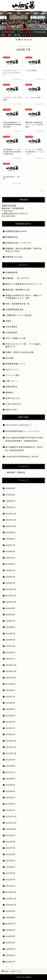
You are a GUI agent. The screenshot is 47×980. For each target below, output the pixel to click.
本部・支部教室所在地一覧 (17, 304)
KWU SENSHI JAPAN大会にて (18, 425)
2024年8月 (10, 615)
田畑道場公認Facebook (16, 231)
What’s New (11, 409)
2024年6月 (10, 627)
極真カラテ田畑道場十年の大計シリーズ (23, 284)
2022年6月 (10, 779)
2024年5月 (10, 633)
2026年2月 (10, 501)
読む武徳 (9, 358)
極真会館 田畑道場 (16, 472)
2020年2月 (10, 955)
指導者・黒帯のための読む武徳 (19, 352)
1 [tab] (16, 40)
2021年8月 (10, 842)
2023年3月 (10, 722)
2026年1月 (10, 507)
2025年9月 (10, 532)
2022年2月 (10, 804)
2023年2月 (10, 728)
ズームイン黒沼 (12, 375)
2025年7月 (10, 545)
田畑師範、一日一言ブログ (17, 278)
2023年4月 (10, 716)
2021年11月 (11, 823)
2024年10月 (11, 602)
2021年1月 (10, 886)
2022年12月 (11, 741)
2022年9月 (10, 760)
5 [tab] (28, 40)
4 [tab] (25, 40)
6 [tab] (31, 40)
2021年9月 (10, 835)
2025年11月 (11, 520)
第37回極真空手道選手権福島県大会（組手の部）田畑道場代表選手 (24, 449)
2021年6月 (10, 854)
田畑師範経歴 (11, 272)
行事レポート (11, 381)
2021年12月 (11, 816)
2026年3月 (10, 495)
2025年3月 (10, 570)
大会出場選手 (11, 327)
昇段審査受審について (15, 364)
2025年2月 (10, 577)
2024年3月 (10, 646)
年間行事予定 (11, 387)
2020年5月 (10, 936)
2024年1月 (10, 659)
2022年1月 (10, 810)
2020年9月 (10, 911)
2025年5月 (10, 558)
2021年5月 (10, 861)
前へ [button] (3, 23)
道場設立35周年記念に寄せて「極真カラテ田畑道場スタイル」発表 (24, 297)
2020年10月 (11, 905)
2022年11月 (11, 747)
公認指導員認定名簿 (14, 309)
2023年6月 (10, 703)
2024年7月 (10, 621)
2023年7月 (10, 697)
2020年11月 (11, 898)
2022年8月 (10, 766)
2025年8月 (10, 539)
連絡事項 (9, 392)
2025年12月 (11, 514)
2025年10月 (11, 526)
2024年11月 (11, 596)
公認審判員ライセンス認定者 (18, 315)
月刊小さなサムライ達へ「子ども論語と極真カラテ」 (23, 345)
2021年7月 (10, 848)
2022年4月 (10, 791)
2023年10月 (11, 678)
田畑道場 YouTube (14, 257)
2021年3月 (10, 873)
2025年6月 (10, 551)
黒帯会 (8, 321)
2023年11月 (11, 671)
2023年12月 (11, 665)
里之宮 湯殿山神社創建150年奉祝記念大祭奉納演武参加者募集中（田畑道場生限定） (24, 439)
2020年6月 (10, 930)
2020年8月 (10, 917)
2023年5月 (10, 709)
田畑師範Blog (12, 237)
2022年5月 (10, 785)
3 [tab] (22, 40)
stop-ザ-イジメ (12, 369)
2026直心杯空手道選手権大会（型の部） (23, 457)
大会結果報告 (11, 332)
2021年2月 (10, 880)
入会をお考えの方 (13, 404)
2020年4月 (10, 943)
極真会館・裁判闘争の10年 (18, 290)
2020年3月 (10, 949)
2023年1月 (10, 734)
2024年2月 (10, 652)
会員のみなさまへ (13, 398)
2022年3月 (10, 797)
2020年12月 (11, 892)
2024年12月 (11, 589)
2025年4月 (10, 564)
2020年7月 (10, 924)
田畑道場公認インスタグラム (18, 243)
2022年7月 (10, 772)
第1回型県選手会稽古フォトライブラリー (23, 431)
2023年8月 (10, 690)
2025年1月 (10, 583)
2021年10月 (11, 829)
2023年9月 (10, 684)
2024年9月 (10, 608)
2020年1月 (10, 962)
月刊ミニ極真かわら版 (15, 338)
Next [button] (44, 23)
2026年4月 (10, 488)
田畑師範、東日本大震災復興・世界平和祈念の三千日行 (23, 250)
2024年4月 (10, 640)
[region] (23, 24)
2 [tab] (19, 40)
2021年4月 (10, 867)
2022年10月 (11, 753)
